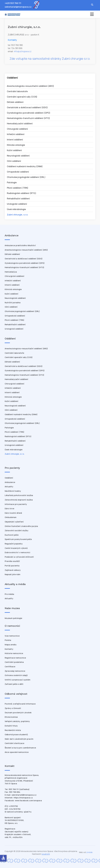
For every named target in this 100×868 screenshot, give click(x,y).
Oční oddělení (14, 161)
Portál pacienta (12, 566)
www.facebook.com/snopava (28, 800)
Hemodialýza (11, 272)
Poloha (8, 640)
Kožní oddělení (14, 150)
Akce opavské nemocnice (17, 752)
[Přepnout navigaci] (73, 14)
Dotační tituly (11, 726)
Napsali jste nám (12, 574)
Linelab (89, 852)
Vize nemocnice (12, 636)
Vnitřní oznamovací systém (18, 680)
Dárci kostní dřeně (13, 513)
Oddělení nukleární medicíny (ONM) (25, 166)
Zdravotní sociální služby (16, 530)
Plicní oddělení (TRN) (18, 188)
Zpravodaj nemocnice (15, 671)
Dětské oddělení (15, 102)
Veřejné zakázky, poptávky (17, 721)
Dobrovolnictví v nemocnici (17, 552)
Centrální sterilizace (14, 743)
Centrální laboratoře (17, 91)
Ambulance (10, 482)
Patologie (12, 182)
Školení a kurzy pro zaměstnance (20, 748)
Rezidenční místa (13, 730)
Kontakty (9, 649)
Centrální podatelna (14, 662)
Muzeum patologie (13, 618)
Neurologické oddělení (18, 156)
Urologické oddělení (17, 204)
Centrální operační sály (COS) (22, 97)
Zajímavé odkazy (13, 570)
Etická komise (11, 717)
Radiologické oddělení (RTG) (22, 193)
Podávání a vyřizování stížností (19, 557)
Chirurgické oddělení (17, 129)
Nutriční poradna (13, 303)
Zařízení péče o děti (14, 684)
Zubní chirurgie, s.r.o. (18, 215)
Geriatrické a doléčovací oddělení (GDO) (27, 107)
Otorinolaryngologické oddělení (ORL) (26, 177)
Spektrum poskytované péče (18, 539)
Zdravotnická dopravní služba (19, 500)
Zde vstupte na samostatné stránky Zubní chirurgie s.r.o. (50, 58)
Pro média (9, 594)
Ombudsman (11, 517)
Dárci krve (9, 509)
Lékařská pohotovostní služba (19, 495)
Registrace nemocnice (15, 658)
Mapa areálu (11, 645)
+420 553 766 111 (13, 3)
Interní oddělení (15, 140)
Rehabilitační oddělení (18, 199)
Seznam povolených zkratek (18, 713)
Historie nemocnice (14, 653)
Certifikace (10, 667)
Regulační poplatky (14, 544)
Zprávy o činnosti (13, 708)
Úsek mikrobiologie (16, 209)
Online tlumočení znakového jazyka (21, 526)
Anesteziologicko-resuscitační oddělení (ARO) (30, 86)
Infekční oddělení (16, 134)
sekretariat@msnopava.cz (18, 7)
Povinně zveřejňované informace (20, 704)
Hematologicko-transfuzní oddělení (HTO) (28, 118)
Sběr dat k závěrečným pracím (19, 739)
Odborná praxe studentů (16, 734)
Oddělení (9, 478)
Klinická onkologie (16, 145)
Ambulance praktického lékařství (20, 245)
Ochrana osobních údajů (16, 675)
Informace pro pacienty (16, 504)
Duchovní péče (12, 535)
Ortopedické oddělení (18, 172)
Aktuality (9, 487)
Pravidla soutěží (12, 561)
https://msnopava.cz (23, 798)
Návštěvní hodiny (13, 491)
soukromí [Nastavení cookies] (46, 854)
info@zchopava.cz (23, 51)
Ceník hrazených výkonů (16, 548)
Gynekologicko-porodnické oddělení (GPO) (29, 113)
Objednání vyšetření (14, 522)
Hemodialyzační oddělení (20, 124)
